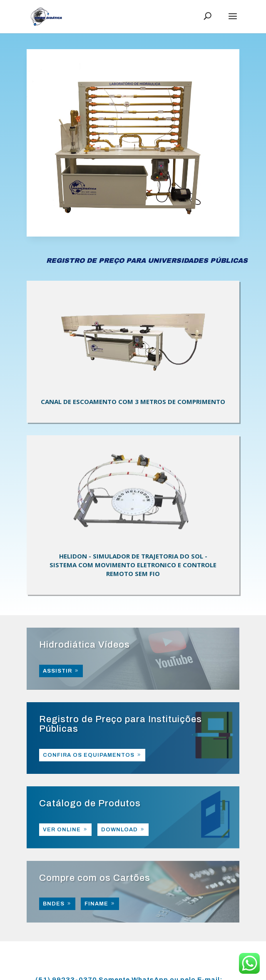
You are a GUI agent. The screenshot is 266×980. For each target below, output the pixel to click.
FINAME (96, 904)
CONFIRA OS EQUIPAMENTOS (89, 755)
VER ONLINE (62, 830)
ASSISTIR (57, 671)
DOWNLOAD (119, 830)
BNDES (54, 904)
